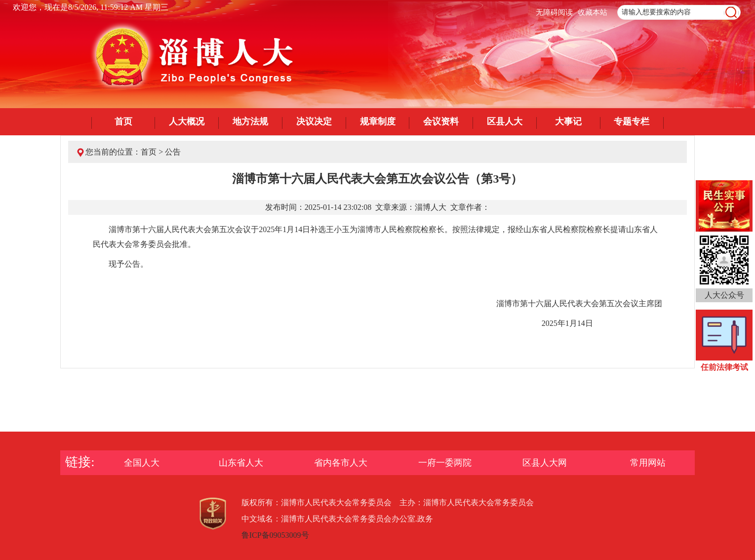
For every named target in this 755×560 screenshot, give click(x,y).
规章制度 (378, 121)
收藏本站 (593, 12)
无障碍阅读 (554, 12)
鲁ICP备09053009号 (275, 535)
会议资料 (441, 121)
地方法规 (250, 121)
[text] (679, 12)
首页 (123, 121)
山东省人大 (241, 463)
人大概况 (187, 121)
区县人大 (505, 121)
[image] (731, 13)
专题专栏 (632, 121)
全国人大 (142, 463)
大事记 (568, 121)
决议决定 (314, 121)
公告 (173, 152)
